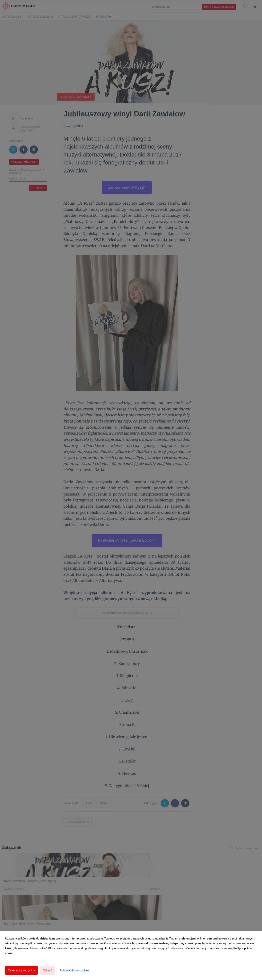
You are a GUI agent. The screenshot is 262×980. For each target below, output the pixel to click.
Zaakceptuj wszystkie (21, 970)
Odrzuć (47, 970)
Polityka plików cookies (74, 970)
